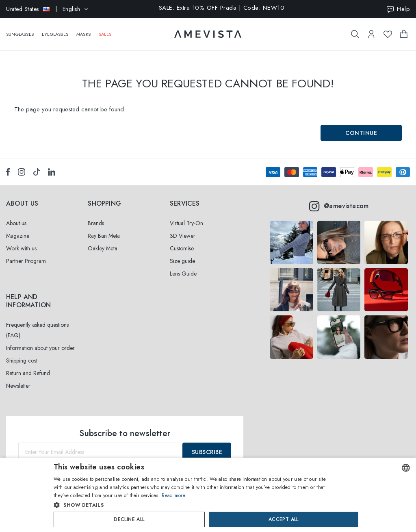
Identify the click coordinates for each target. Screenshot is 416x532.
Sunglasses (20, 30)
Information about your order (40, 348)
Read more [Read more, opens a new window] (173, 495)
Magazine (18, 236)
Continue (361, 133)
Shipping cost (22, 360)
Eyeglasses (55, 30)
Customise (182, 248)
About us (16, 223)
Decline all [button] (129, 519)
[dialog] (208, 495)
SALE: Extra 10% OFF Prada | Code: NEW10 (222, 8)
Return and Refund (28, 373)
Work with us (21, 248)
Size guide (182, 261)
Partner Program (26, 261)
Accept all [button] (284, 519)
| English (47, 9)
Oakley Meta (103, 248)
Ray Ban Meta (104, 236)
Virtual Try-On (186, 223)
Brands (96, 223)
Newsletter (18, 386)
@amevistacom (339, 206)
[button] (191, 505)
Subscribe (207, 452)
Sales (105, 30)
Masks (83, 30)
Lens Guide (183, 274)
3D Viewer (183, 236)
